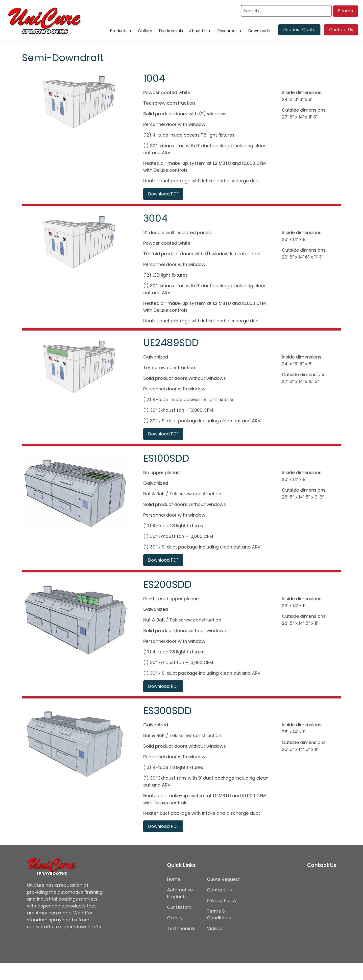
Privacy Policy (222, 900)
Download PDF (163, 194)
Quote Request (223, 879)
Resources (227, 31)
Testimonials (171, 31)
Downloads (259, 31)
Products (119, 31)
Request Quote (299, 30)
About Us (198, 31)
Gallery (145, 31)
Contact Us (341, 30)
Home (174, 879)
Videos (214, 928)
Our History (179, 907)
